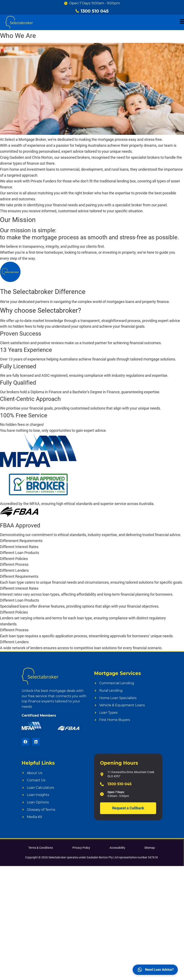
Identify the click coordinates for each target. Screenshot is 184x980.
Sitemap (150, 848)
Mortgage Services (117, 673)
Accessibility (117, 848)
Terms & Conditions (41, 848)
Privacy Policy (81, 848)
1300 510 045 (120, 784)
